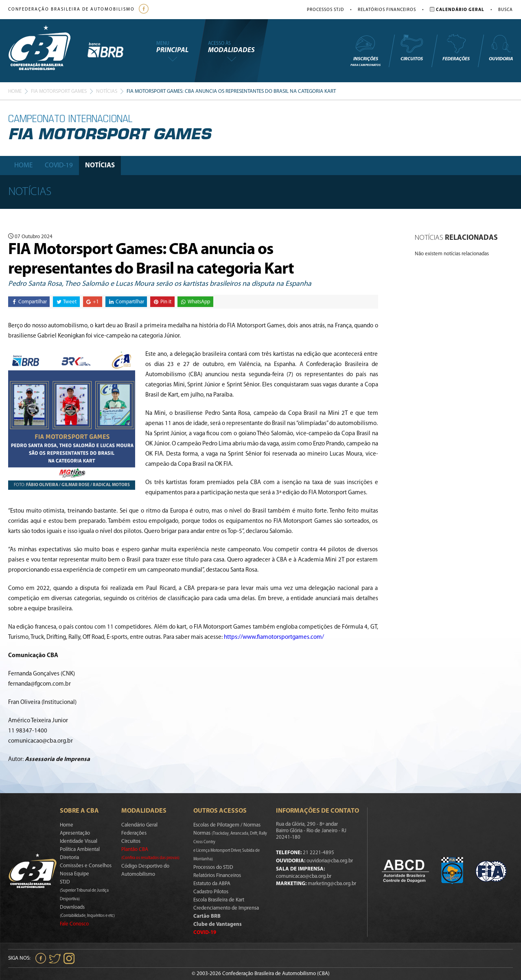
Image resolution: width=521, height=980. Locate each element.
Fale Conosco (74, 924)
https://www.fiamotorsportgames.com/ (274, 637)
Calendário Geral (139, 825)
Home (15, 91)
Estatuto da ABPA (212, 884)
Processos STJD (325, 10)
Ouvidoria (501, 48)
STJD (84, 890)
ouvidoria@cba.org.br (330, 861)
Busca (506, 10)
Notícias (107, 91)
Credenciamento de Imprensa (226, 908)
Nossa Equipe (74, 874)
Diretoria (69, 858)
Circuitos (412, 48)
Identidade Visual (79, 841)
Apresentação (75, 833)
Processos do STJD (213, 867)
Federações (456, 48)
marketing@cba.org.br (332, 884)
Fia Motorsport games (59, 91)
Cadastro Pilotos (211, 892)
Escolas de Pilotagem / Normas (227, 825)
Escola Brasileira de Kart (219, 900)
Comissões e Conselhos (86, 866)
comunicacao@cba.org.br (304, 876)
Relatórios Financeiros (387, 10)
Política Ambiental (80, 850)
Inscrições (366, 50)
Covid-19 (59, 166)
